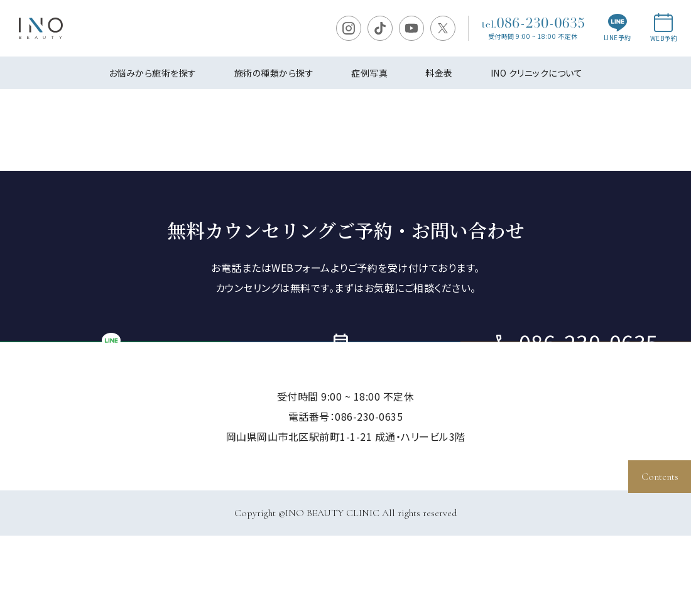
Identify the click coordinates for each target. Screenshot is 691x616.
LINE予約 (618, 28)
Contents (660, 477)
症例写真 (369, 73)
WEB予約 (664, 28)
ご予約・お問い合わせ (345, 382)
